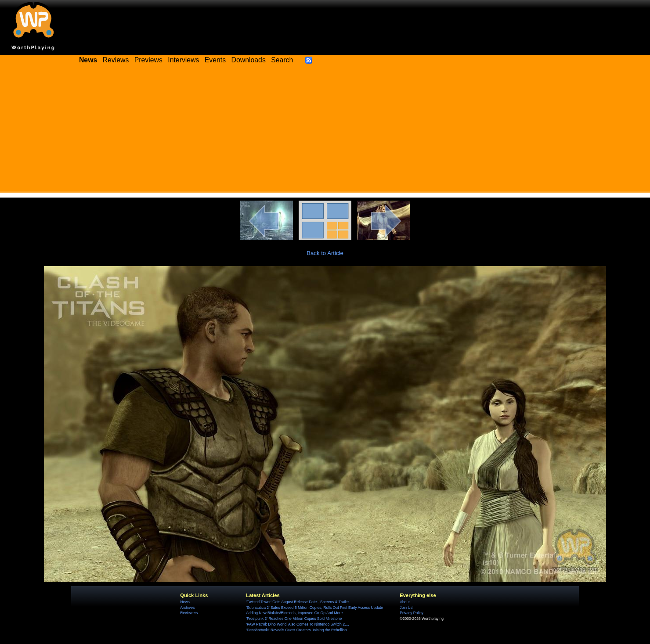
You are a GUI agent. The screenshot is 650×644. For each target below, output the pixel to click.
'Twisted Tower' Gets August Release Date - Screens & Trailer (297, 602)
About (404, 602)
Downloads (249, 60)
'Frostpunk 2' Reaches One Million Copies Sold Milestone (294, 619)
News (185, 602)
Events (215, 60)
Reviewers (189, 613)
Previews (148, 60)
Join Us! (406, 608)
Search (282, 60)
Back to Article (325, 253)
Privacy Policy (411, 613)
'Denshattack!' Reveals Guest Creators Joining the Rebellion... (298, 630)
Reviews (116, 60)
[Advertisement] (325, 132)
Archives (187, 608)
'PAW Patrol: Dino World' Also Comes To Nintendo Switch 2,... (297, 624)
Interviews (183, 60)
